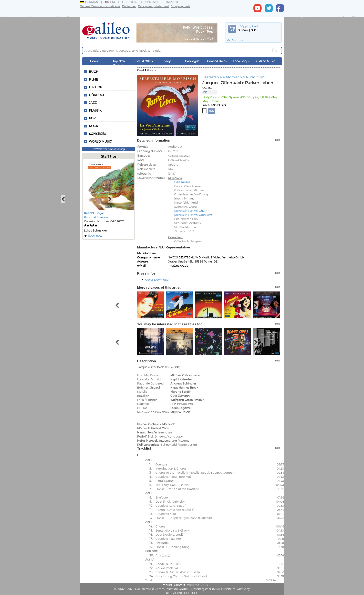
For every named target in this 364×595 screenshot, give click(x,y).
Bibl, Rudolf (183, 182)
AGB (205, 585)
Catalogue (192, 61)
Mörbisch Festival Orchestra (193, 215)
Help (133, 2)
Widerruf (193, 585)
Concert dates (217, 61)
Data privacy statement (153, 6)
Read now (95, 235)
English (114, 2)
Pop (92, 118)
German (89, 2)
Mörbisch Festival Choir (190, 211)
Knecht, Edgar (94, 213)
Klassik (95, 110)
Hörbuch (97, 95)
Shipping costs (181, 6)
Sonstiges (98, 134)
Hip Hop (95, 87)
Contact (152, 2)
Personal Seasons (96, 217)
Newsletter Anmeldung (109, 149)
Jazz (93, 103)
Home (94, 61)
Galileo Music (266, 61)
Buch (94, 72)
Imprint (172, 2)
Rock (93, 126)
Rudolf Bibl (256, 77)
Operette (152, 70)
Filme (93, 79)
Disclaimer (129, 6)
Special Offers (143, 61)
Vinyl (168, 61)
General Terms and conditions (100, 6)
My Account (235, 40)
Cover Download (157, 280)
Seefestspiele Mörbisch (222, 77)
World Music (100, 141)
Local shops (241, 61)
